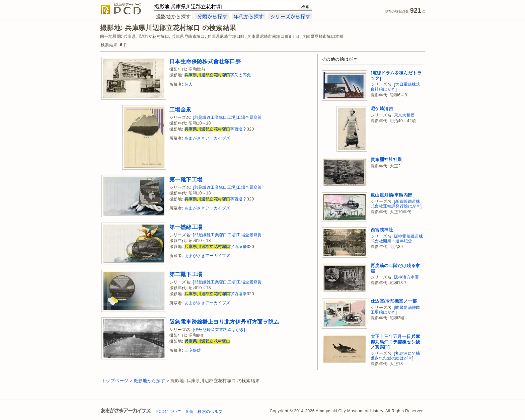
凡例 (189, 412)
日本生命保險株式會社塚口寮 (205, 61)
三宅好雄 (193, 350)
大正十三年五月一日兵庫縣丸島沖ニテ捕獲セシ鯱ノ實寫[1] (395, 342)
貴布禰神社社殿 (386, 159)
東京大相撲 (404, 115)
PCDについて (168, 412)
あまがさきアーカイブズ (207, 138)
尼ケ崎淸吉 (382, 109)
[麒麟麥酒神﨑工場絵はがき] (395, 310)
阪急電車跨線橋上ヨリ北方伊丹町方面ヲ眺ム (224, 322)
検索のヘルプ (210, 412)
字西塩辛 (216, 129)
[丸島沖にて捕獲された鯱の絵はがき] (395, 356)
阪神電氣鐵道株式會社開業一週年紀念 (397, 239)
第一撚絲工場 (186, 227)
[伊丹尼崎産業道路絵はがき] (219, 330)
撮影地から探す (149, 381)
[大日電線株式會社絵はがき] (395, 87)
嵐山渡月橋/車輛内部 (392, 195)
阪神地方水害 (406, 277)
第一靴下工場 (186, 179)
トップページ (115, 381)
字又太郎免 (218, 75)
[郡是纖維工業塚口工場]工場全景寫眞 (227, 117)
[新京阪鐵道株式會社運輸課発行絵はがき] (396, 204)
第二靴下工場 (186, 274)
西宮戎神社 (382, 230)
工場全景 (180, 109)
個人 (189, 84)
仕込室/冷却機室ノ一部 (394, 301)
